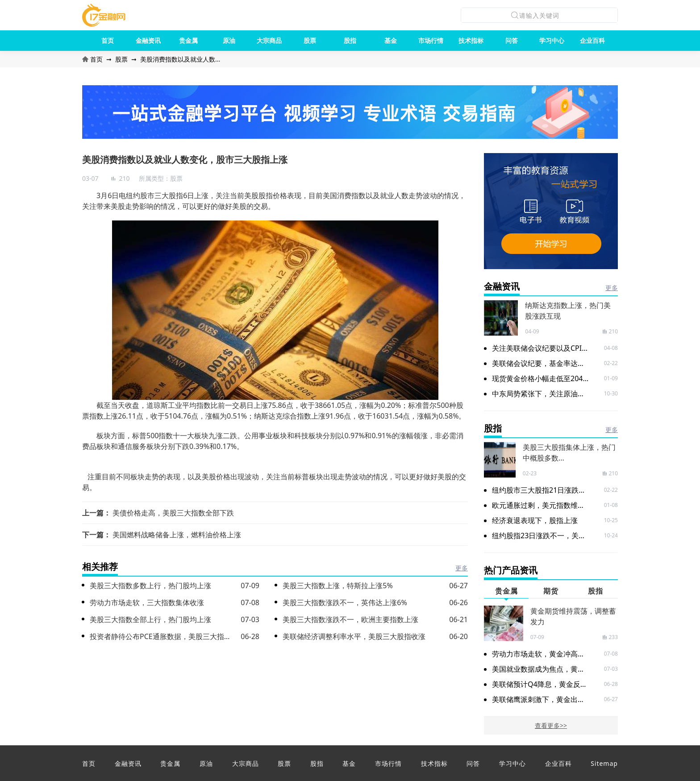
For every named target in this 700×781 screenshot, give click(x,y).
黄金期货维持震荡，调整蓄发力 (573, 616)
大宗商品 (269, 40)
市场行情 (431, 40)
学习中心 (552, 40)
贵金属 (188, 40)
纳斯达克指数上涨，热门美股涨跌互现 (568, 311)
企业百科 (592, 40)
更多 (462, 568)
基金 (391, 40)
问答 (512, 40)
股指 (350, 40)
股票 (310, 40)
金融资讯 (148, 40)
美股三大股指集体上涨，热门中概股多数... (569, 453)
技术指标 (471, 40)
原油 (229, 40)
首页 (108, 40)
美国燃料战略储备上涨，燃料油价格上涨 (177, 535)
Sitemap (604, 763)
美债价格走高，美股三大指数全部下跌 (173, 513)
